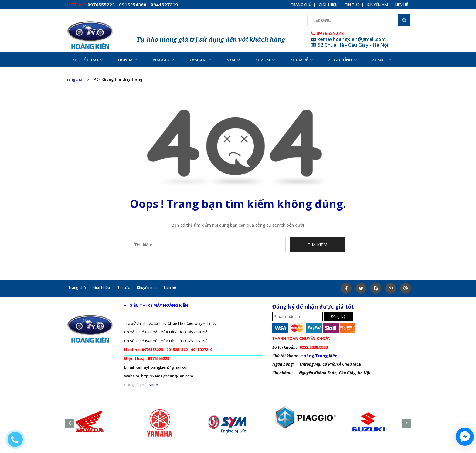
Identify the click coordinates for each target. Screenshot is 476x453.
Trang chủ (301, 5)
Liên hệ (402, 5)
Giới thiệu (328, 5)
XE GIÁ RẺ (301, 60)
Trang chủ (77, 79)
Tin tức (352, 5)
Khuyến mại (377, 5)
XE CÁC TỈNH (342, 60)
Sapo (153, 385)
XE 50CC (382, 60)
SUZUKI (265, 60)
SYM (233, 60)
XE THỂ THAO (87, 60)
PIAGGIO (163, 60)
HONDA (128, 60)
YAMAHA (200, 60)
